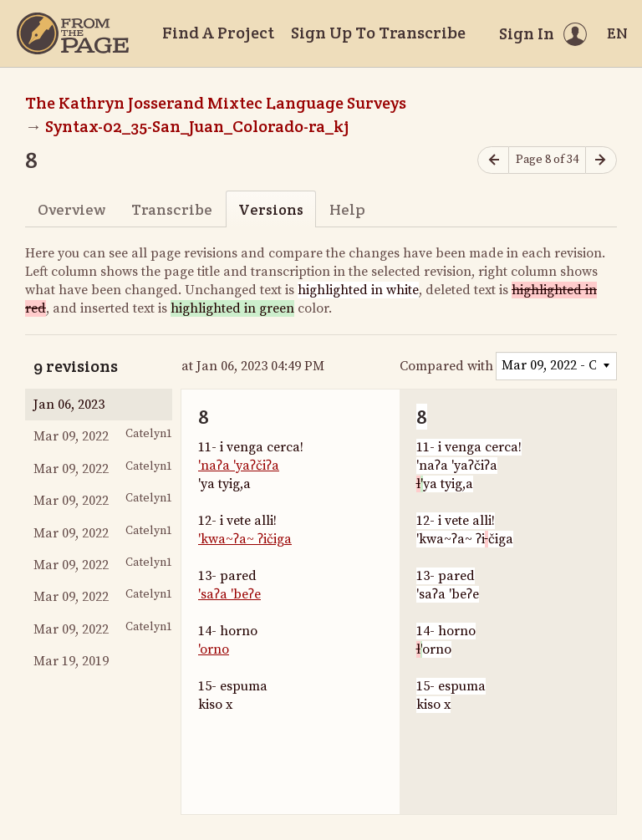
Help (347, 209)
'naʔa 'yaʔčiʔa (239, 466)
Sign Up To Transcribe (378, 33)
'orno (214, 649)
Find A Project (218, 33)
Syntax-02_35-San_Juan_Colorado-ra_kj (197, 126)
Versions (271, 209)
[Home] (73, 33)
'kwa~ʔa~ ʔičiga (245, 539)
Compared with (446, 366)
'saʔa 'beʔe (229, 594)
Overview (71, 209)
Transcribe (172, 209)
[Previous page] (493, 160)
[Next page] (601, 160)
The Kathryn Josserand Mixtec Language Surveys (216, 103)
